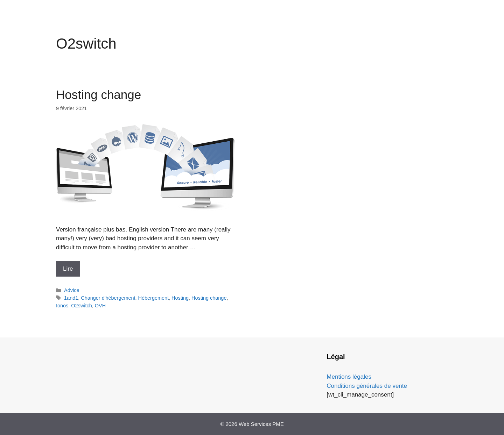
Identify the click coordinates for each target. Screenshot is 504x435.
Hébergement (153, 298)
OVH (100, 306)
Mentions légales (349, 377)
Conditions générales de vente (367, 386)
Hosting (180, 298)
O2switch (81, 306)
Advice (72, 290)
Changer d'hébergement (108, 298)
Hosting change (99, 95)
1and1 (71, 298)
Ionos (62, 306)
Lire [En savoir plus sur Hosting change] (68, 269)
